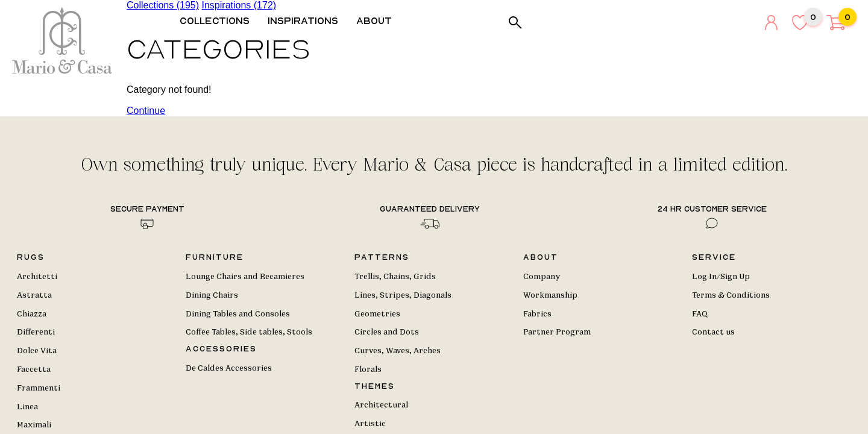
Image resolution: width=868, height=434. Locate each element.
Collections (219, 20)
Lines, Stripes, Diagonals (403, 295)
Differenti (36, 332)
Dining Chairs (212, 295)
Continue (146, 111)
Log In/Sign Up (721, 277)
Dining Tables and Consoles (238, 314)
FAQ (700, 314)
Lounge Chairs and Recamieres (245, 277)
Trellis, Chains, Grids (395, 277)
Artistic (370, 424)
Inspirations (307, 20)
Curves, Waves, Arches (398, 351)
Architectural (381, 405)
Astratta (34, 295)
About (378, 20)
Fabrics (537, 314)
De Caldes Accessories (229, 368)
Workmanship (550, 295)
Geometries (377, 314)
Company (542, 277)
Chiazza (32, 314)
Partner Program (557, 332)
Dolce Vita (37, 351)
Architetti (37, 277)
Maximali (34, 425)
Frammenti (39, 388)
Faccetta (34, 370)
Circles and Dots (387, 332)
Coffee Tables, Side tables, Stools (249, 332)
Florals (368, 370)
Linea (27, 407)
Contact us (713, 332)
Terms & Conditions (731, 295)
